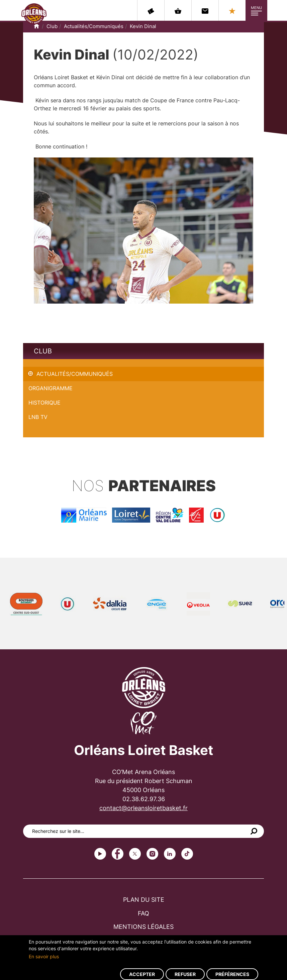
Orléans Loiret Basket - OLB (34, 14)
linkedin (170, 854)
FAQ (143, 913)
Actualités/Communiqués (94, 26)
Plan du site (144, 900)
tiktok (187, 854)
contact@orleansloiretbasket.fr (143, 808)
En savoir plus (44, 956)
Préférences (232, 974)
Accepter (142, 974)
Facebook (118, 854)
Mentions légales (143, 927)
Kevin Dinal (143, 26)
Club (52, 26)
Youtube (100, 854)
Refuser (185, 974)
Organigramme (51, 388)
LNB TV (38, 417)
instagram (152, 854)
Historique (44, 403)
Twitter (135, 854)
